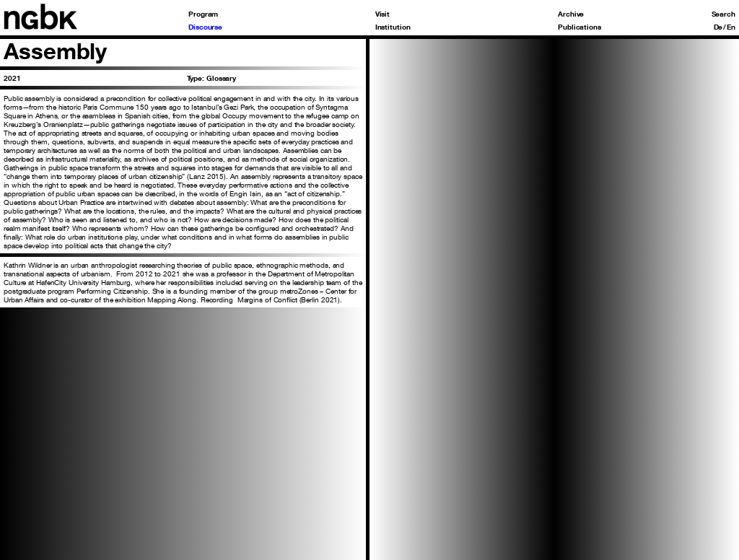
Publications (580, 27)
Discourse (205, 27)
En (731, 27)
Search (723, 14)
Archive (571, 14)
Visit (383, 14)
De (718, 27)
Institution (393, 27)
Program (203, 14)
